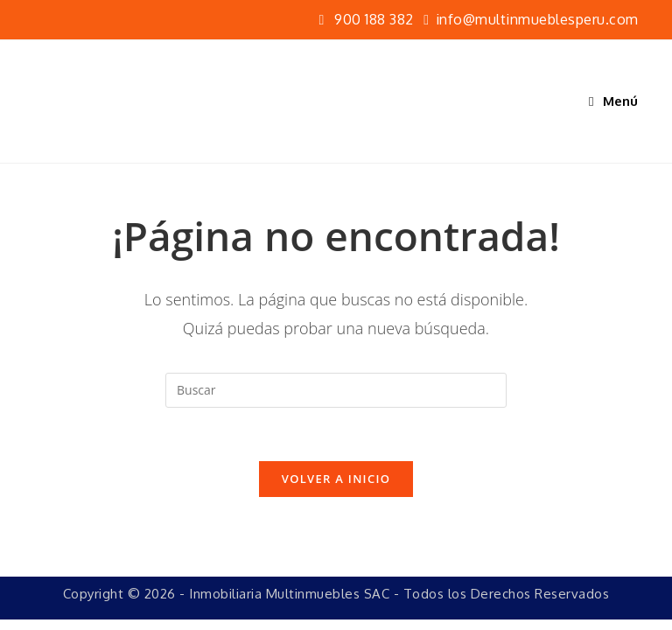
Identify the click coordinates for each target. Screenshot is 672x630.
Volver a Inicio (336, 479)
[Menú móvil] (614, 101)
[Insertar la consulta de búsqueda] (336, 390)
